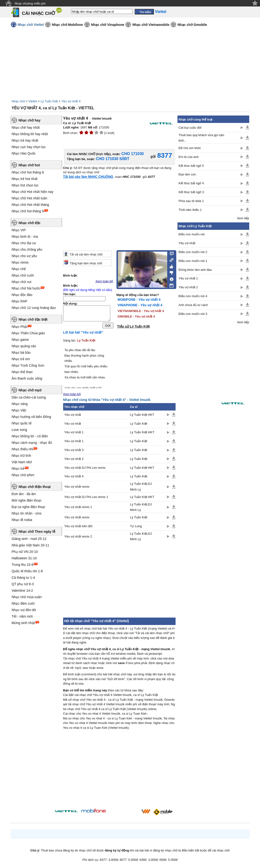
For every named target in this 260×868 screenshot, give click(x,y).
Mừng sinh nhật (23, 623)
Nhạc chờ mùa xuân (27, 597)
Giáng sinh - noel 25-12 (29, 539)
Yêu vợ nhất (73, 416)
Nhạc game (20, 340)
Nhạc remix (20, 262)
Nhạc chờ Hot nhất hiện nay (33, 192)
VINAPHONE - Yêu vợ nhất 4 (140, 305)
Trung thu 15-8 (23, 565)
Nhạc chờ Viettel (31, 25)
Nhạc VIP (19, 230)
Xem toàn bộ (104, 281)
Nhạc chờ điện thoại (35, 487)
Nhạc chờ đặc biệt (33, 319)
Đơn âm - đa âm (24, 494)
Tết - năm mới (22, 616)
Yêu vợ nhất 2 (74, 460)
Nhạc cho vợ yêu (24, 256)
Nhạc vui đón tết (24, 610)
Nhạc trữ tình (22, 456)
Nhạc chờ (18, 101)
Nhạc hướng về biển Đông (31, 417)
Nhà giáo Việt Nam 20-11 (30, 545)
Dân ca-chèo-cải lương (29, 397)
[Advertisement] (119, 771)
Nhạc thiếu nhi (22, 449)
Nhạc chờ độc (30, 223)
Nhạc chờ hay (30, 120)
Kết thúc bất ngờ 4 (191, 183)
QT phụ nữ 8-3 (23, 584)
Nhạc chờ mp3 (30, 390)
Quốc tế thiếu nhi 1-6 (27, 571)
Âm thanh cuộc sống (27, 378)
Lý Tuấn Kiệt (49, 101)
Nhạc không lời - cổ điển (30, 436)
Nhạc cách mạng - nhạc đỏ (32, 443)
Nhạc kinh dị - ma (25, 237)
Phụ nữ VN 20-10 (25, 552)
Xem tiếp (243, 218)
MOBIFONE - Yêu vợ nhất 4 (139, 300)
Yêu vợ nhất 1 (74, 433)
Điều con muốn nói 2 (193, 252)
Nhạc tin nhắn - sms (27, 513)
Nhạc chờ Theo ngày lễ (37, 532)
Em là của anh (189, 157)
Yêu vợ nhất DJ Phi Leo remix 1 (86, 498)
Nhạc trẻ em (21, 359)
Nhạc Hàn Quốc (24, 153)
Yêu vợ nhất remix (77, 488)
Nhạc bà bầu (21, 353)
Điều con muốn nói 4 (193, 296)
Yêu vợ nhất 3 (74, 451)
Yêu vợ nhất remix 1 (78, 508)
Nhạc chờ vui (22, 282)
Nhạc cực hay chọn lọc (29, 147)
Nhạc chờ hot (29, 165)
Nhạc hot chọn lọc (25, 185)
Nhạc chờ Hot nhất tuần (30, 198)
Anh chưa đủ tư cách (193, 305)
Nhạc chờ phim (23, 475)
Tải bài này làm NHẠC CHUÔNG (88, 177)
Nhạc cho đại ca (24, 243)
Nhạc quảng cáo (24, 346)
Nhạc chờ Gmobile (192, 25)
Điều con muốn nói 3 (193, 314)
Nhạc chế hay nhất (26, 127)
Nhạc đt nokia (22, 520)
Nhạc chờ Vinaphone (108, 25)
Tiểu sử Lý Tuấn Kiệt (134, 326)
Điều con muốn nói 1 (193, 261)
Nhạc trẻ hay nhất (25, 140)
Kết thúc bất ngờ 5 (191, 166)
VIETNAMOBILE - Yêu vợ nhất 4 (141, 311)
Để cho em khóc (190, 148)
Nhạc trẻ (18, 469)
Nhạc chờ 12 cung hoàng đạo (34, 308)
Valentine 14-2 (22, 590)
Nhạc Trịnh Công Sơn (28, 365)
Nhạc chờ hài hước (26, 288)
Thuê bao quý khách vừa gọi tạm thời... (202, 138)
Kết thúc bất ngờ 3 (191, 192)
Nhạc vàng (20, 404)
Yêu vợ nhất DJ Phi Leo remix (85, 469)
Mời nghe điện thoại (27, 500)
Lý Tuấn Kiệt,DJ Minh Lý (141, 488)
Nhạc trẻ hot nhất (25, 179)
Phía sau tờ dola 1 (191, 201)
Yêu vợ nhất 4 (71, 101)
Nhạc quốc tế (22, 423)
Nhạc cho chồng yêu (27, 249)
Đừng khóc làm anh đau (195, 270)
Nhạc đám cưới (23, 603)
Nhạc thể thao (22, 372)
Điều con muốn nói (192, 234)
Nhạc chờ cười (23, 275)
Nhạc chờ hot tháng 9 (28, 211)
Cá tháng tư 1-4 (23, 578)
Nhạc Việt (19, 410)
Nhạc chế (19, 269)
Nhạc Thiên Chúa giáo (28, 333)
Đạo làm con (187, 174)
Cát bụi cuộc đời (190, 128)
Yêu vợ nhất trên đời (78, 527)
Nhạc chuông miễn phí (30, 3)
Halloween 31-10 (24, 558)
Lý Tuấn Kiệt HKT (142, 416)
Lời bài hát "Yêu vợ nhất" (83, 334)
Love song (19, 430)
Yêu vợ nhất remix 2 (78, 538)
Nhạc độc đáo (22, 295)
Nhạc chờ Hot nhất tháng (30, 205)
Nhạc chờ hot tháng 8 (28, 172)
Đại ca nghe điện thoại (28, 507)
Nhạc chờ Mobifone (67, 25)
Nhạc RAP (20, 301)
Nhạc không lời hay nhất (30, 134)
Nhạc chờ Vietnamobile (151, 25)
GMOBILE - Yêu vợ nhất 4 (136, 316)
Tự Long (136, 527)
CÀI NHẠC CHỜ (39, 13)
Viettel (33, 101)
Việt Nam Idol (22, 462)
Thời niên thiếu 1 (190, 210)
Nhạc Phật (20, 327)
